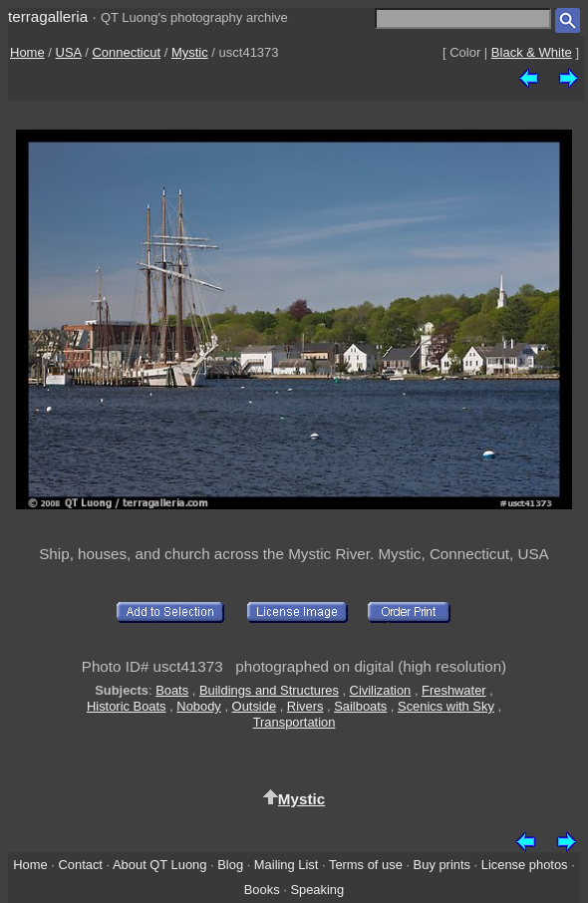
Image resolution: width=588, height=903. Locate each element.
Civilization (381, 690)
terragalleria (48, 16)
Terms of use (366, 865)
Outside (254, 706)
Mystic (190, 52)
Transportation (294, 722)
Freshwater (454, 690)
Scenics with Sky (446, 706)
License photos (525, 865)
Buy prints (442, 865)
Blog (230, 865)
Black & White (532, 52)
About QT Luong (159, 865)
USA (69, 52)
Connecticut (126, 52)
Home (27, 52)
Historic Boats (127, 706)
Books (262, 890)
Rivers (305, 706)
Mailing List (287, 865)
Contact (80, 865)
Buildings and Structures (269, 690)
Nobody (199, 706)
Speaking (317, 890)
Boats (172, 690)
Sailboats (360, 706)
